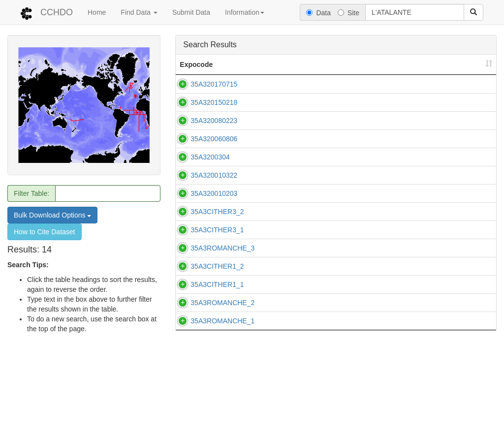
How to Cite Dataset (45, 232)
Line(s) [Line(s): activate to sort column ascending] (285, 64)
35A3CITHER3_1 (217, 274)
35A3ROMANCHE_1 (222, 400)
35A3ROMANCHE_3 (222, 297)
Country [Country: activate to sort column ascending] (405, 64)
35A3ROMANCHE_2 (222, 376)
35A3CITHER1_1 (217, 344)
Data (318, 13)
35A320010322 (214, 185)
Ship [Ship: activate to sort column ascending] (344, 64)
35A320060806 (214, 144)
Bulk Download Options (52, 215)
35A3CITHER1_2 (217, 320)
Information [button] (245, 12)
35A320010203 (214, 208)
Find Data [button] (139, 12)
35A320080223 (214, 121)
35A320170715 (214, 84)
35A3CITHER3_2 (217, 231)
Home (97, 12)
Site (348, 13)
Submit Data (191, 12)
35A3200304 (210, 162)
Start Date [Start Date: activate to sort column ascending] (459, 64)
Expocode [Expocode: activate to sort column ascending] (196, 64)
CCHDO (57, 12)
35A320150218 (214, 102)
